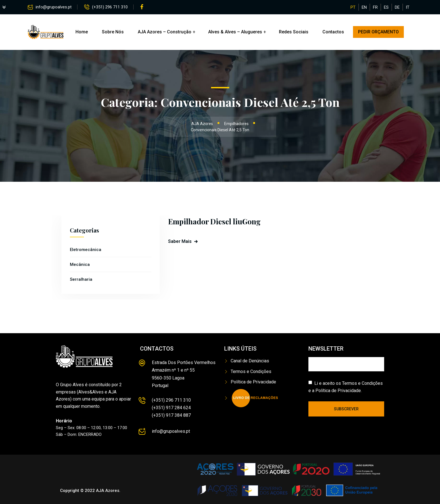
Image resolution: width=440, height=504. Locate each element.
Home (82, 32)
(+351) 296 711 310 (110, 7)
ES (386, 7)
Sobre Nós (113, 32)
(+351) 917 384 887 (171, 415)
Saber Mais (180, 241)
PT (353, 7)
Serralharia (81, 279)
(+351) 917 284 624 (171, 408)
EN (364, 7)
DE (397, 7)
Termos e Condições (251, 371)
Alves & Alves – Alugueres (235, 32)
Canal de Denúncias (250, 361)
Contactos (333, 32)
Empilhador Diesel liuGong (214, 221)
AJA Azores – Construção (165, 32)
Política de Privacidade (253, 382)
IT (408, 7)
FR (375, 7)
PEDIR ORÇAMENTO (378, 32)
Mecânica (80, 264)
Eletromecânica (86, 250)
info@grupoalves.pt (54, 7)
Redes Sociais (294, 32)
